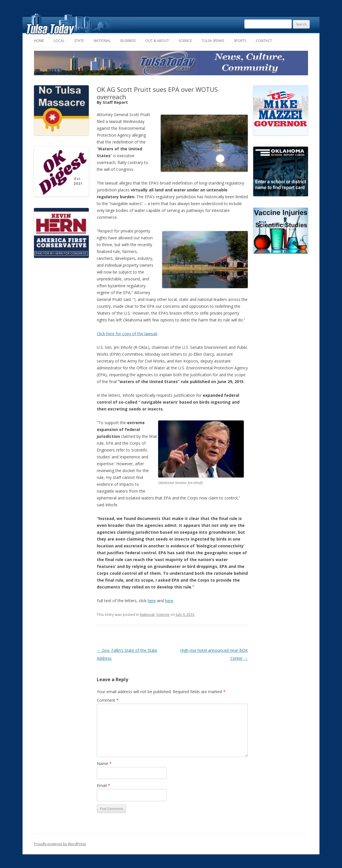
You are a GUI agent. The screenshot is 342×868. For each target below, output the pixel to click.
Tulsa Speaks (213, 41)
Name (104, 763)
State (79, 41)
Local (59, 41)
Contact (264, 41)
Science (185, 41)
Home (39, 41)
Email (103, 785)
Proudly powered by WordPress (60, 844)
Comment (108, 700)
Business (128, 41)
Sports (240, 41)
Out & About (157, 41)
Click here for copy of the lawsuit (127, 334)
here (152, 601)
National (102, 41)
